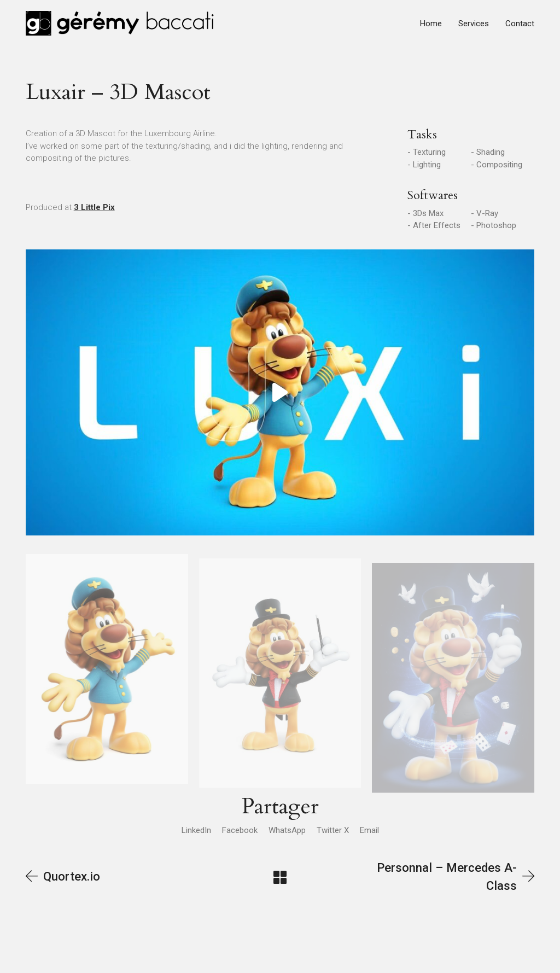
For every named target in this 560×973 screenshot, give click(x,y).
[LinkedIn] (196, 830)
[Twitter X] (333, 830)
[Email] (369, 830)
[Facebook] (240, 830)
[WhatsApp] (287, 830)
